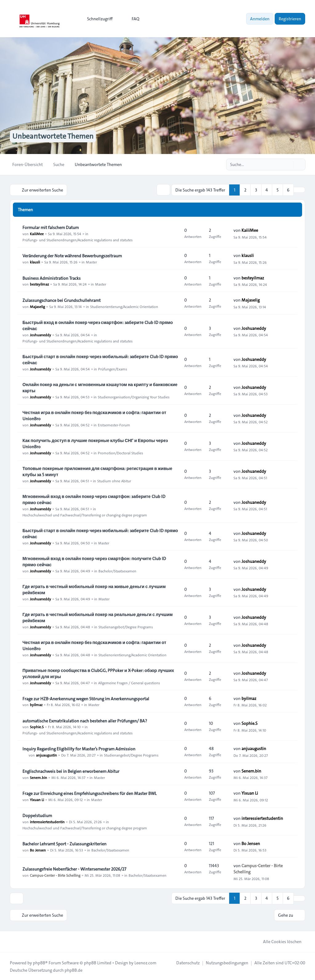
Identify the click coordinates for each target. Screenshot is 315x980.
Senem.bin (38, 777)
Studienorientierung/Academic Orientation (124, 306)
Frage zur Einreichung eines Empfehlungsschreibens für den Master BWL (90, 793)
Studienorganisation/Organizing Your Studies (134, 397)
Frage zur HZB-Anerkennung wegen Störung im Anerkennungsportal (86, 698)
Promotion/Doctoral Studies (120, 452)
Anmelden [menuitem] (260, 19)
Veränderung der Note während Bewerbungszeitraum (72, 255)
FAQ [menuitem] (132, 19)
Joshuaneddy (40, 334)
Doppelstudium (37, 815)
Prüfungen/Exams (113, 369)
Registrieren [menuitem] (290, 19)
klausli (35, 262)
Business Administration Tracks (52, 278)
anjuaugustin (46, 755)
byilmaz (36, 705)
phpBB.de (74, 970)
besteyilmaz (39, 284)
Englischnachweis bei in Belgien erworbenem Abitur (71, 771)
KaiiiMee (37, 233)
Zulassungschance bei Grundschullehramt (62, 300)
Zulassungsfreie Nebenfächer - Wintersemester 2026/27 (74, 869)
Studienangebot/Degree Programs (126, 626)
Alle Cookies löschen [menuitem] (278, 941)
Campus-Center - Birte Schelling (55, 875)
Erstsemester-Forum (114, 425)
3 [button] (256, 190)
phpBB (39, 962)
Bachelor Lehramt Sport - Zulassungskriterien (64, 844)
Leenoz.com (145, 962)
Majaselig (37, 306)
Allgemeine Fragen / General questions (129, 682)
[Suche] (288, 164)
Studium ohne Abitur (114, 480)
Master (91, 262)
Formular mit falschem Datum (51, 227)
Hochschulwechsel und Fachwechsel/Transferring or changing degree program (85, 515)
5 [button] (278, 190)
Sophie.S (37, 727)
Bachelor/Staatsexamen (117, 571)
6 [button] (288, 190)
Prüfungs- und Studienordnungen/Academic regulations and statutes (78, 239)
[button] (299, 190)
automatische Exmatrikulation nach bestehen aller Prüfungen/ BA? (85, 721)
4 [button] (267, 190)
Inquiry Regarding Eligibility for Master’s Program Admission (79, 749)
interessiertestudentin (47, 821)
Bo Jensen (38, 850)
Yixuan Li (37, 799)
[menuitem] (97, 19)
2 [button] (245, 190)
